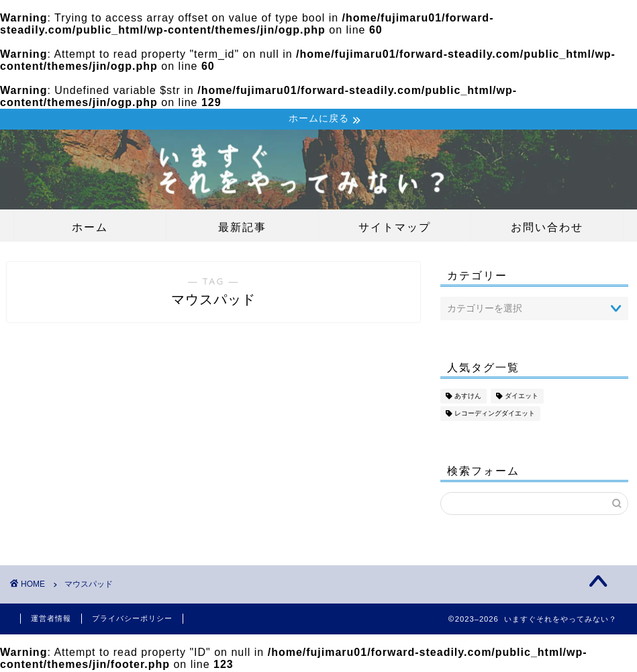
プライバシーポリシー (132, 620)
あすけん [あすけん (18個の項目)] (468, 397)
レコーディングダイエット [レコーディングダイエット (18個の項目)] (495, 415)
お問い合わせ (547, 228)
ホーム (90, 228)
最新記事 (242, 228)
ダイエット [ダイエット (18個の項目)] (522, 397)
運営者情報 (51, 620)
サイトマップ (395, 228)
